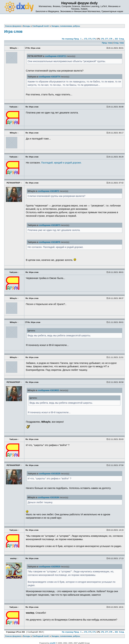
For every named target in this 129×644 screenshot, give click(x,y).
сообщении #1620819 (50, 567)
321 (116, 39)
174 (94, 39)
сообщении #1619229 (50, 474)
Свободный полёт (41, 636)
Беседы (27, 636)
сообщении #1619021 (48, 390)
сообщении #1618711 (56, 56)
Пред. (77, 39)
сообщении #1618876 (50, 242)
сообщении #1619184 (48, 497)
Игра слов (13, 31)
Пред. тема (107, 43)
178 (111, 39)
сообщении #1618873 (50, 225)
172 (86, 39)
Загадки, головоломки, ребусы (66, 636)
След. (122, 39)
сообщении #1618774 (50, 77)
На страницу (68, 39)
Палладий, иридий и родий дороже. (61, 163)
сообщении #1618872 (48, 191)
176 (102, 39)
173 (90, 39)
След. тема (119, 43)
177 (107, 39)
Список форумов (13, 636)
